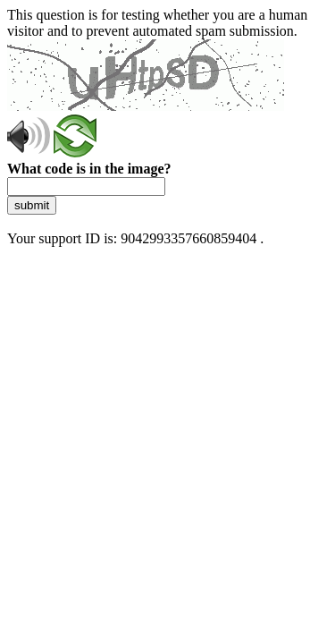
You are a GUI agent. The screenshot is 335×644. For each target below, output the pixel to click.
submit (32, 205)
